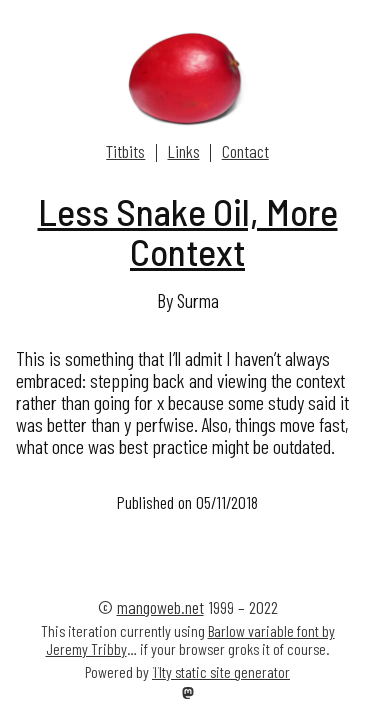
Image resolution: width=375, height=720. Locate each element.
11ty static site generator (221, 671)
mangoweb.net (160, 607)
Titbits (125, 151)
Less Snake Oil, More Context (188, 231)
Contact (245, 151)
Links (184, 151)
